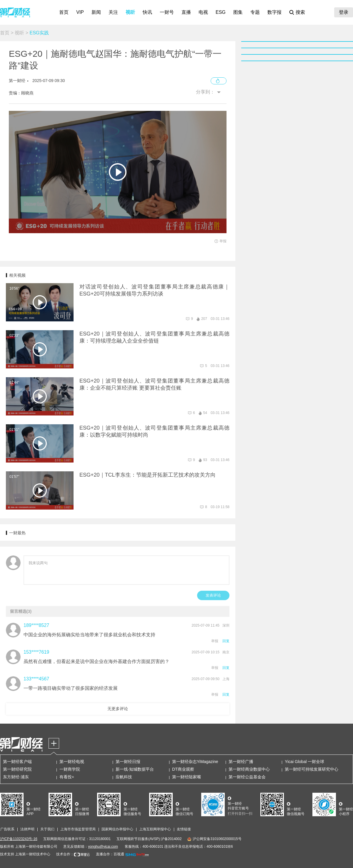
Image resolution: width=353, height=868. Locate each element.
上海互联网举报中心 (155, 829)
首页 (64, 12)
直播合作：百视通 (110, 854)
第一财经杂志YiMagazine (195, 762)
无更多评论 (118, 709)
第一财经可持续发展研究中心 (312, 769)
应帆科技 (124, 777)
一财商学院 (70, 769)
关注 (113, 12)
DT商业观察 (183, 769)
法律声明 (27, 829)
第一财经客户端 (17, 762)
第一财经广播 (241, 762)
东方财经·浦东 (16, 777)
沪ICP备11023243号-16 (19, 839)
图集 (238, 12)
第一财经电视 (72, 762)
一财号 (167, 12)
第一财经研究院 (17, 769)
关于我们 (47, 829)
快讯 (147, 12)
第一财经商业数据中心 (249, 769)
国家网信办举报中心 (117, 829)
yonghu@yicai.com (103, 847)
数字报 (274, 12)
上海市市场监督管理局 (78, 829)
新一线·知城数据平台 (135, 769)
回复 (226, 641)
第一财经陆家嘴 (187, 777)
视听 (130, 12)
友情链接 (184, 829)
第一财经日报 (128, 762)
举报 (215, 641)
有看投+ (67, 777)
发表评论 (213, 595)
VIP (80, 12)
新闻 (96, 12)
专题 (255, 12)
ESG (221, 12)
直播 (186, 12)
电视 (203, 12)
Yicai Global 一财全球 (304, 762)
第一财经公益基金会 (247, 777)
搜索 (300, 12)
